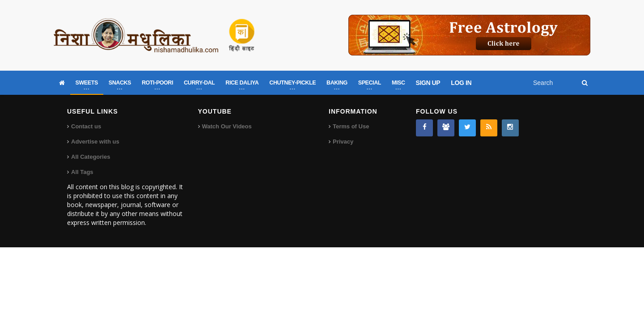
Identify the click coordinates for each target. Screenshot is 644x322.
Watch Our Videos (227, 126)
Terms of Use (351, 126)
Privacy (343, 142)
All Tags (82, 172)
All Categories (91, 157)
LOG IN (461, 83)
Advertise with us (95, 142)
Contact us (86, 126)
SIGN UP (428, 83)
